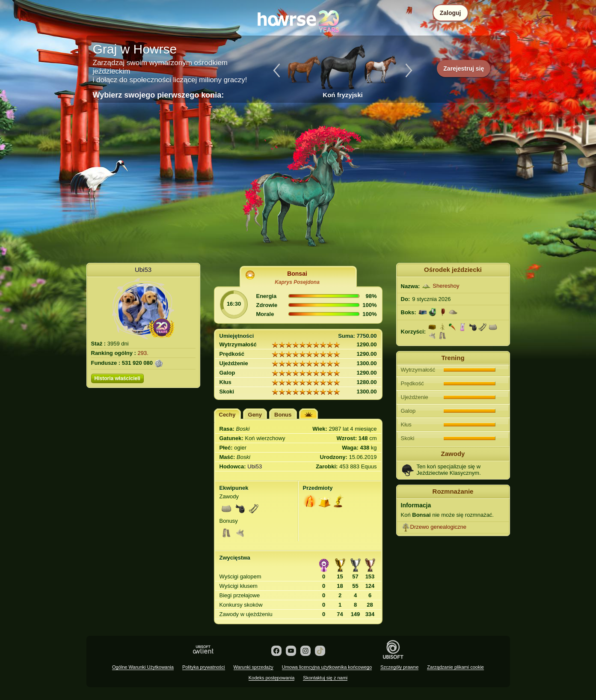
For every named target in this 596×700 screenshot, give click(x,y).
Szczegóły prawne (399, 667)
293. (143, 353)
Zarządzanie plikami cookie (455, 667)
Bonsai (297, 274)
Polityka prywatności (204, 667)
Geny (255, 415)
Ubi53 (143, 270)
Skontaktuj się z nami (325, 678)
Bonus (283, 415)
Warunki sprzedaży (254, 667)
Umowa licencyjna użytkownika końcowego (327, 667)
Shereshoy (446, 286)
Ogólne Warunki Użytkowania (143, 667)
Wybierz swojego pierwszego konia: (159, 95)
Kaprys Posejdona (297, 282)
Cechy (227, 415)
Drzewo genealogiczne (439, 527)
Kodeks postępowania (272, 678)
